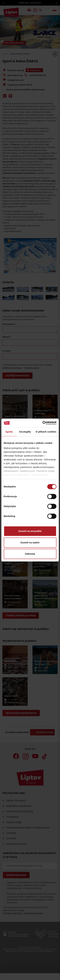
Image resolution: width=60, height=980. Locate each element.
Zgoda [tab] (9, 432)
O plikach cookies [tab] (46, 432)
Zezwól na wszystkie (30, 531)
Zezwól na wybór (30, 542)
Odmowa (30, 554)
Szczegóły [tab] (25, 432)
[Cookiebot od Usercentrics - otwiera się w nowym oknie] (43, 423)
